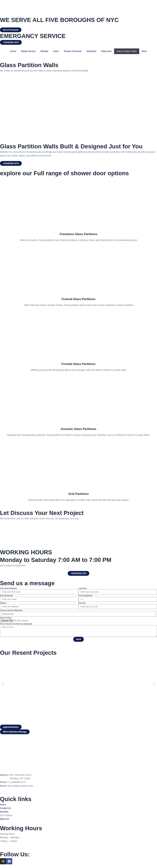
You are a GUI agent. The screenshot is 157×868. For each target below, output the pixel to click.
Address (3, 603)
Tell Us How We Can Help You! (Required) (16, 624)
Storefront (91, 51)
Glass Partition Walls (127, 51)
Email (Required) (6, 596)
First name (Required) (8, 588)
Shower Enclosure (73, 51)
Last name (82, 588)
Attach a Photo (6, 618)
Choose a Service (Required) (11, 610)
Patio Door (106, 51)
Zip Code (82, 603)
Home (13, 51)
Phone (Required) (85, 596)
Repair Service (28, 51)
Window (44, 51)
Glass (56, 51)
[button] (3, 684)
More (144, 51)
